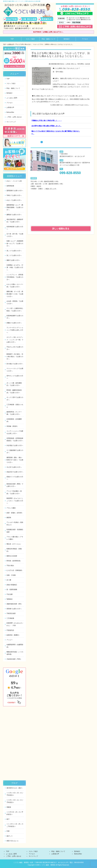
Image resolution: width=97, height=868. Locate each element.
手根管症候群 (11, 613)
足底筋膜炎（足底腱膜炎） (14, 420)
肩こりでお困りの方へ (14, 251)
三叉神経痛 (10, 618)
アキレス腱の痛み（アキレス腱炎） (15, 538)
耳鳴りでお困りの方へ (14, 195)
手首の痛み (10, 566)
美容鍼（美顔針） (13, 426)
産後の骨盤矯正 (12, 585)
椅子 (8, 819)
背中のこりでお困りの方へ (15, 377)
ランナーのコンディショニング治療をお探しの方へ (15, 330)
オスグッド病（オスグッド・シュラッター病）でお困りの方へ (15, 340)
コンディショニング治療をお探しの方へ (15, 432)
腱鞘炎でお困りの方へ (14, 215)
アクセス (85, 39)
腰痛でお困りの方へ (13, 260)
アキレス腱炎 (11, 508)
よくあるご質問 (12, 98)
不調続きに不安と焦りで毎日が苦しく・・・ (47, 120)
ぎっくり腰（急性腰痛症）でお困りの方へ (14, 384)
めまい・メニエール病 (14, 181)
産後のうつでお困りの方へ (15, 478)
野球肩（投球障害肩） (14, 561)
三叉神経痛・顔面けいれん (15, 406)
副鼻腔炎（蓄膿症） (13, 635)
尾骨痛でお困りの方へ (14, 609)
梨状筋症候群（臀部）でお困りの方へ (15, 485)
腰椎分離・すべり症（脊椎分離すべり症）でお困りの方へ (15, 294)
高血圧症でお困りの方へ (15, 472)
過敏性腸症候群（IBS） (15, 604)
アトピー (10, 640)
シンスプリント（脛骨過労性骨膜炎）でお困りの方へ (15, 277)
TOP (12, 39)
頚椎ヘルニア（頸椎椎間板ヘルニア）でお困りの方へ (15, 243)
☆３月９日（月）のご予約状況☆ (15, 813)
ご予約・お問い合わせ (14, 117)
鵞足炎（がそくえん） (14, 544)
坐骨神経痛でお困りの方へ (15, 228)
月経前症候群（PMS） (14, 659)
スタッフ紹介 (30, 39)
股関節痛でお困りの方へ (15, 191)
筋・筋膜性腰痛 (12, 589)
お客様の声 (11, 44)
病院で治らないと (13, 841)
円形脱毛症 (10, 630)
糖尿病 (9, 518)
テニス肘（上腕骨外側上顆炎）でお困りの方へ (15, 310)
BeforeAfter (10, 112)
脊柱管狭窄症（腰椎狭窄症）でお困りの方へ (15, 221)
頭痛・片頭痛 (11, 575)
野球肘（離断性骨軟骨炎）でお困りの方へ (14, 391)
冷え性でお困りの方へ (14, 467)
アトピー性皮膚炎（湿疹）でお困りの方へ (14, 492)
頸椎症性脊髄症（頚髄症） (14, 550)
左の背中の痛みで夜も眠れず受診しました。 (47, 126)
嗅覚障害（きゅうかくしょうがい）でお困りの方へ (15, 501)
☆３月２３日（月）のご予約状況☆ (15, 794)
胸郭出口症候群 (12, 556)
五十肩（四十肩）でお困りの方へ (15, 235)
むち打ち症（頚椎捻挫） (15, 570)
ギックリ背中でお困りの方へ (15, 399)
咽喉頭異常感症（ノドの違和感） (15, 653)
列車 (8, 831)
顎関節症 (10, 599)
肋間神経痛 (10, 186)
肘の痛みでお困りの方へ (15, 364)
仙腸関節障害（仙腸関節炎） (15, 646)
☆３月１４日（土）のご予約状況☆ (15, 801)
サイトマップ (11, 122)
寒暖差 (9, 807)
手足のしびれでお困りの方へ (15, 348)
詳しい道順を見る (61, 229)
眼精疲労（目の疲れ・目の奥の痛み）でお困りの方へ (15, 356)
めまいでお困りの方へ (14, 200)
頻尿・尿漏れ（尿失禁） (15, 513)
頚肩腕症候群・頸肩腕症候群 (15, 531)
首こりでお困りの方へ (14, 255)
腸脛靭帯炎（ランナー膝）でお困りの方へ (14, 413)
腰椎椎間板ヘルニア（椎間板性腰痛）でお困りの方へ (15, 207)
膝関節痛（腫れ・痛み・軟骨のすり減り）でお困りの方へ (15, 460)
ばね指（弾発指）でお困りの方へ (15, 302)
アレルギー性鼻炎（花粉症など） (15, 524)
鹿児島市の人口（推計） (15, 788)
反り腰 (9, 580)
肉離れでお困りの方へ (14, 323)
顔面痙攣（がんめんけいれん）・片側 (15, 624)
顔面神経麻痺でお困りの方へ (15, 317)
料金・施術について (49, 39)
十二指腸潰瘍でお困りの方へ (15, 452)
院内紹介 (67, 39)
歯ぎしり (10, 836)
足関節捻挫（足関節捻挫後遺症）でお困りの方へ (15, 439)
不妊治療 (10, 594)
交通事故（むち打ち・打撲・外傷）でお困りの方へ (15, 267)
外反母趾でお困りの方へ (15, 445)
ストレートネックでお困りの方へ (15, 370)
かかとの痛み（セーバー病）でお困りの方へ (15, 286)
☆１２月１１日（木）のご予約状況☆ (15, 825)
